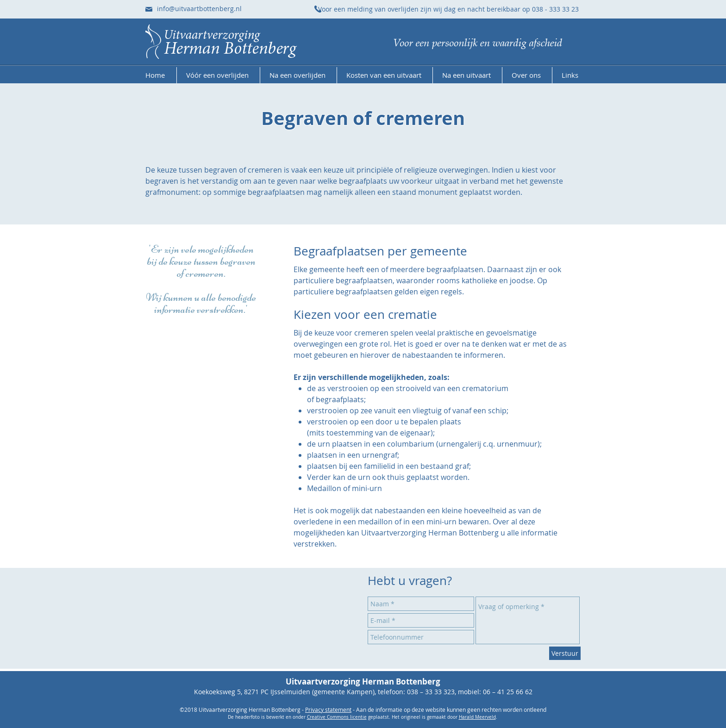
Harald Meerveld (477, 717)
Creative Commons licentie (337, 717)
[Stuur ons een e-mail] (149, 9)
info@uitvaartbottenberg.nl (199, 9)
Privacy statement (328, 709)
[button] (218, 75)
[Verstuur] (565, 653)
